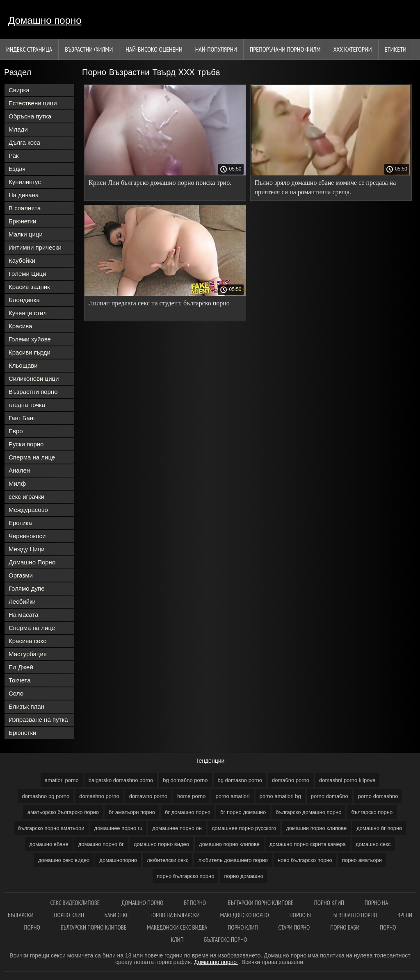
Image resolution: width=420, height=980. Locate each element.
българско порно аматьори (51, 828)
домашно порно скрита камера (308, 844)
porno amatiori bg (280, 796)
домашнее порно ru (119, 828)
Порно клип (329, 903)
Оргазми (21, 575)
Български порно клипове (261, 903)
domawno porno (148, 796)
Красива (20, 326)
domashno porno (99, 796)
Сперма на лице (32, 457)
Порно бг (301, 915)
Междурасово (28, 510)
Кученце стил (28, 313)
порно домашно (243, 876)
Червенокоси (27, 536)
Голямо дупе (27, 588)
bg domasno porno (240, 780)
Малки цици (26, 234)
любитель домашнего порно (233, 860)
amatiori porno (62, 780)
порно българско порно (185, 876)
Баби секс (117, 915)
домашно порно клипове (229, 844)
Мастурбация (28, 654)
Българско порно (226, 940)
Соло (16, 693)
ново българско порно (305, 860)
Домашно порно (45, 20)
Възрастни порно (33, 392)
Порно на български (175, 915)
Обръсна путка (30, 116)
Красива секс (27, 641)
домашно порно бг (101, 844)
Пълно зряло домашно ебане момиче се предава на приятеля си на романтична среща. (325, 187)
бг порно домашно (243, 812)
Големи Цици (27, 274)
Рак (14, 156)
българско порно (372, 812)
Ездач (17, 169)
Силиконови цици (34, 379)
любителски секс (168, 860)
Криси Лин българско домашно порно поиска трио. (160, 183)
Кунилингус (25, 182)
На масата (24, 615)
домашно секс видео (64, 860)
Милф (17, 483)
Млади (18, 129)
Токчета (20, 680)
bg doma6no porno (185, 780)
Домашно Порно (32, 562)
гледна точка (27, 405)
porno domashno (378, 796)
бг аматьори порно (132, 812)
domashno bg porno (46, 796)
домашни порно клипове (316, 828)
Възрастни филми (89, 49)
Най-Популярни (216, 49)
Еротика (20, 523)
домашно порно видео (161, 844)
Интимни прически (35, 247)
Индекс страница (29, 49)
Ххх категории (353, 49)
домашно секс (373, 844)
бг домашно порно (188, 812)
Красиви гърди (30, 352)
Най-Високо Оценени (154, 49)
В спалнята (25, 208)
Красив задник (29, 287)
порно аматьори (362, 860)
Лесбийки (22, 601)
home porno (191, 796)
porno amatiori (232, 796)
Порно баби (345, 927)
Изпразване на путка (38, 720)
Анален (19, 470)
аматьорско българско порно (63, 812)
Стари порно (294, 927)
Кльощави (23, 365)
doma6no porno (291, 780)
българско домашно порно (308, 812)
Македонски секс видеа (177, 927)
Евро (16, 431)
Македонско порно (245, 915)
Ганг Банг (22, 418)
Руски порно (26, 444)
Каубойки (22, 260)
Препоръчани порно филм (285, 49)
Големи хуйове (30, 339)
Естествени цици (33, 103)
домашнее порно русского (244, 828)
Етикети (396, 49)
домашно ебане (49, 844)
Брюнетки (22, 221)
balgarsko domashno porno (121, 780)
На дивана (24, 195)
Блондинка (24, 300)
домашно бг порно (379, 828)
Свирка (19, 90)
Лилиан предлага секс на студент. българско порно (159, 303)
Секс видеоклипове (76, 903)
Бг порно (195, 903)
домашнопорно (118, 860)
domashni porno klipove (347, 780)
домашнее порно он (177, 828)
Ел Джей (21, 667)
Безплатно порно (355, 915)
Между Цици (27, 549)
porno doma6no (330, 796)
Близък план (26, 706)
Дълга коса (24, 142)
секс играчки (26, 497)
